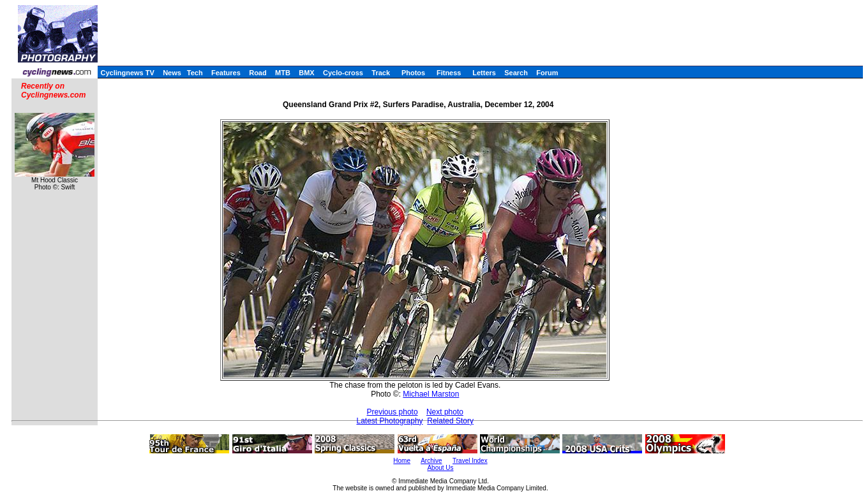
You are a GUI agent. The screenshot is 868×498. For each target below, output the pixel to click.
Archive (431, 461)
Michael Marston (431, 394)
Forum (547, 73)
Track (381, 73)
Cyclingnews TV (127, 73)
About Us (440, 468)
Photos (413, 73)
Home (402, 461)
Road (258, 73)
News (172, 73)
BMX (306, 73)
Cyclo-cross (343, 73)
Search (516, 73)
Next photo (445, 412)
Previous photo (393, 412)
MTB (283, 73)
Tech (195, 73)
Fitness (449, 73)
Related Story (450, 421)
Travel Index (470, 461)
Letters (484, 73)
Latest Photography (390, 421)
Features (226, 73)
